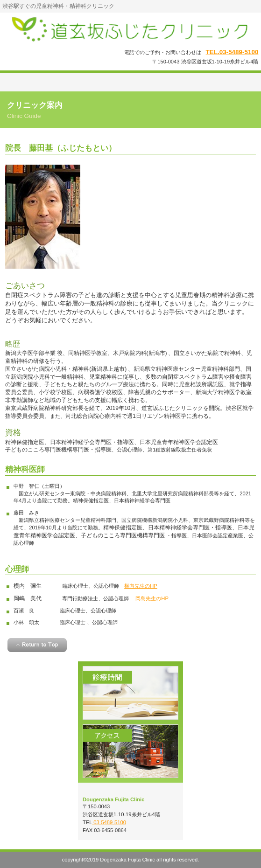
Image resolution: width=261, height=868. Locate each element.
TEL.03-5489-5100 (232, 52)
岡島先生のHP (152, 598)
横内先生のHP (141, 586)
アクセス (130, 751)
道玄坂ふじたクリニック (131, 29)
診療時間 (130, 693)
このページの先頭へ (37, 645)
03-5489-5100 (109, 822)
